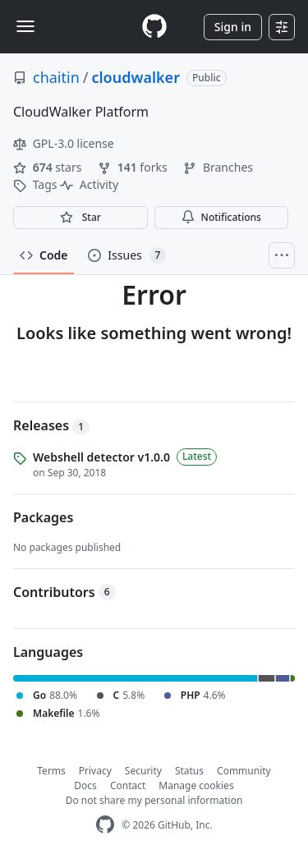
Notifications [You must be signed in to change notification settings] (221, 217)
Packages (43, 517)
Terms (51, 771)
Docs (85, 785)
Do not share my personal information (154, 800)
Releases (51, 425)
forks (134, 167)
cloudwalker (135, 77)
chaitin (56, 77)
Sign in (233, 27)
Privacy (95, 771)
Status (189, 771)
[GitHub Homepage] (105, 825)
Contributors (64, 592)
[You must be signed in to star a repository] (80, 218)
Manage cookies (196, 785)
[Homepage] (154, 27)
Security (143, 771)
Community (244, 771)
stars (49, 167)
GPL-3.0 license (64, 143)
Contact (128, 785)
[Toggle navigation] (25, 26)
